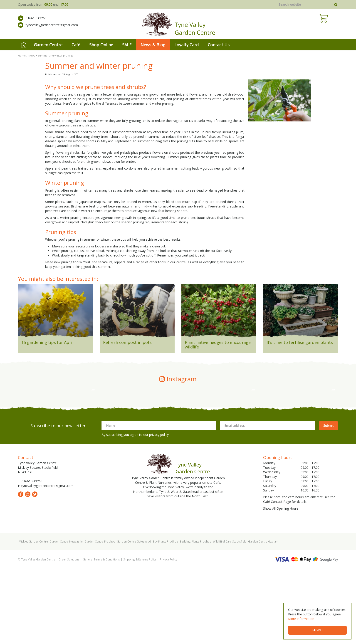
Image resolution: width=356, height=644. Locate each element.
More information (301, 619)
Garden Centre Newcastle (66, 617)
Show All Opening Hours (281, 584)
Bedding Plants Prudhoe (195, 617)
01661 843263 (32, 22)
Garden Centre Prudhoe (100, 617)
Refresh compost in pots (127, 342)
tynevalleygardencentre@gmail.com (48, 28)
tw (35, 570)
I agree (317, 630)
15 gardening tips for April (47, 342)
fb (21, 570)
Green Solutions (69, 635)
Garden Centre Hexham (263, 617)
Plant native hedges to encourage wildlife (218, 345)
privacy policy (159, 510)
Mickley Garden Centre (33, 617)
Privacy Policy (168, 635)
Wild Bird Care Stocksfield (230, 617)
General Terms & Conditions (101, 635)
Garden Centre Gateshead (134, 617)
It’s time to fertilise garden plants (300, 342)
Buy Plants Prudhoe (165, 617)
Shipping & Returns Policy (140, 635)
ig (28, 570)
